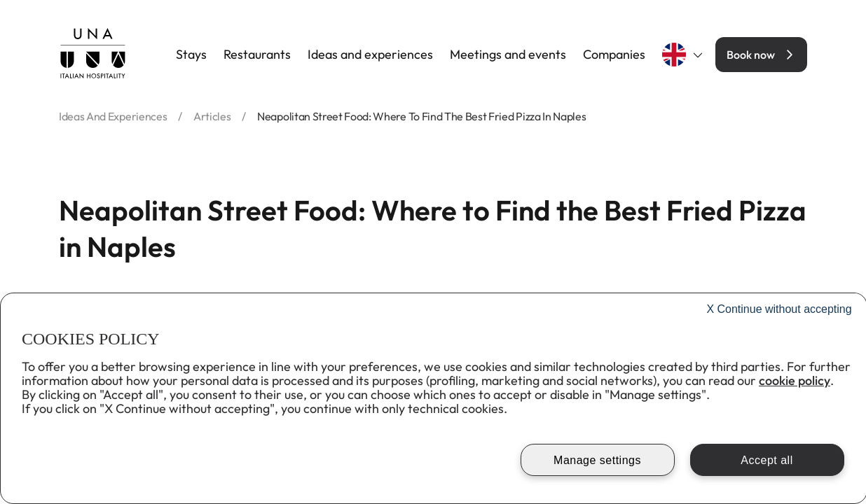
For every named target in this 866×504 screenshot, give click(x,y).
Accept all (767, 460)
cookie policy (795, 380)
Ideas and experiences (370, 55)
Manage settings (597, 460)
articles (212, 116)
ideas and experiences (113, 116)
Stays (191, 55)
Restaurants (257, 55)
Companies (614, 55)
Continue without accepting (779, 309)
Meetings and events (508, 55)
